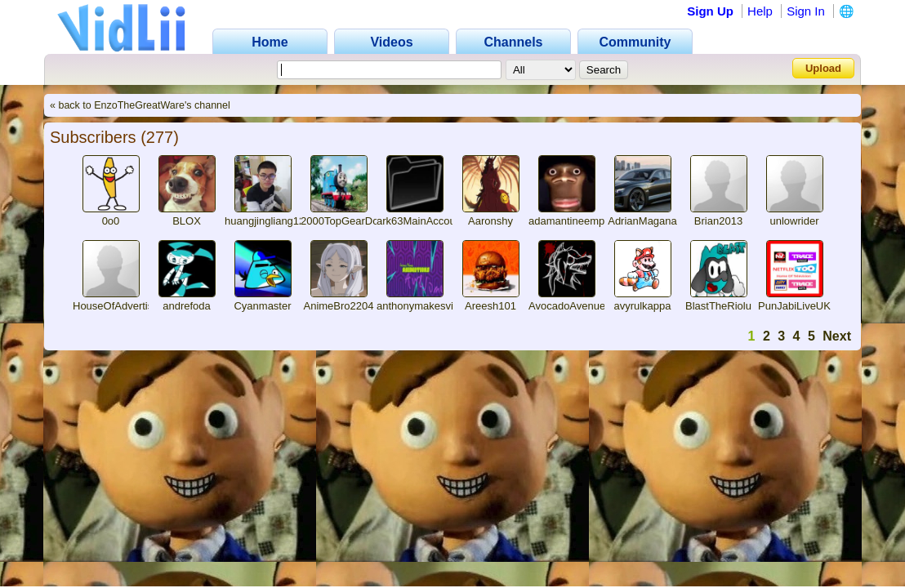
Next (837, 336)
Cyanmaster (262, 306)
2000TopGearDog (343, 221)
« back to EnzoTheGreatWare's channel (140, 105)
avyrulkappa (642, 306)
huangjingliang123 (268, 221)
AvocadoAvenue (567, 306)
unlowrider (795, 221)
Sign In (806, 11)
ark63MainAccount (421, 221)
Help (760, 11)
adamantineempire (573, 221)
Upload (823, 68)
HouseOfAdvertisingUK (127, 306)
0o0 (111, 221)
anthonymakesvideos (426, 306)
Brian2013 (718, 221)
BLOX (187, 221)
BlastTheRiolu (718, 306)
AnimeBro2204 (339, 306)
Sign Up (710, 11)
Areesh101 (490, 306)
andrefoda (187, 306)
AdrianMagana (642, 221)
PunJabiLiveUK (794, 306)
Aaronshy (490, 221)
